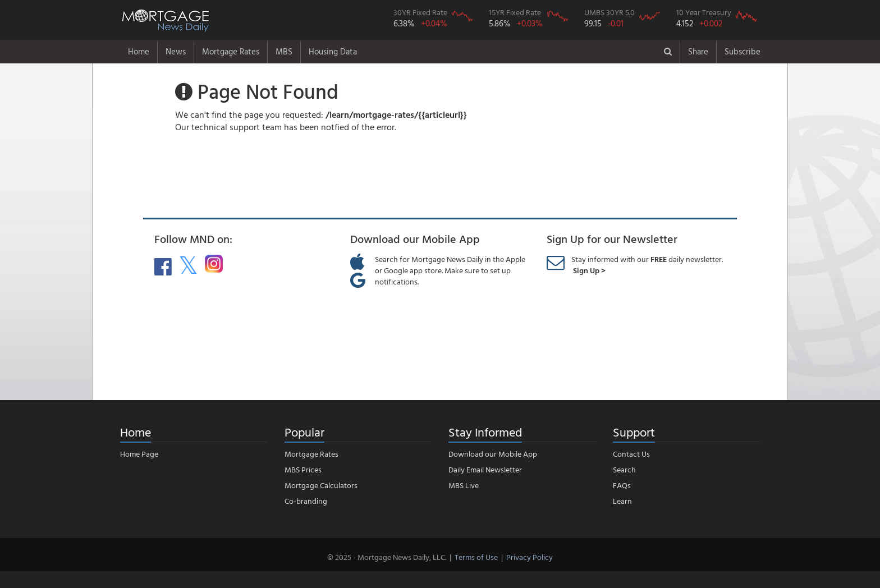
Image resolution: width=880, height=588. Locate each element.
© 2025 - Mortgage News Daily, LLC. (387, 557)
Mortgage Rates (231, 51)
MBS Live (464, 485)
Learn (622, 501)
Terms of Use (476, 557)
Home (139, 51)
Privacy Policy (530, 557)
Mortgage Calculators (321, 485)
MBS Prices (303, 469)
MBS (284, 51)
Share (698, 51)
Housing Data (333, 51)
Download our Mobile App (493, 454)
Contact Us (631, 454)
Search (624, 469)
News (176, 51)
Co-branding (306, 501)
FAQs (622, 485)
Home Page (139, 454)
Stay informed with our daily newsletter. (647, 265)
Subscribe (742, 51)
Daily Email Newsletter (485, 469)
